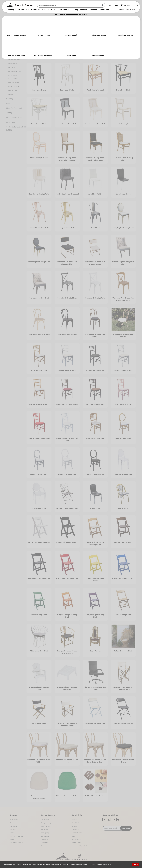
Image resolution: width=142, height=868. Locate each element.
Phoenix (44, 846)
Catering (10, 99)
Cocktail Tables (13, 79)
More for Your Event (16, 836)
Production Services (14, 118)
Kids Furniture (13, 90)
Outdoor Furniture (14, 83)
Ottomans (11, 67)
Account (74, 826)
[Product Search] (69, 5)
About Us (75, 820)
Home (8, 16)
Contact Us (75, 830)
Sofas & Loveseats (14, 60)
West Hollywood (46, 826)
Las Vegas (44, 843)
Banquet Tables (13, 48)
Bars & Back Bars (14, 56)
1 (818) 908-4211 (130, 10)
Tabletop (10, 35)
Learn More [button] (107, 864)
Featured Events (77, 833)
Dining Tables (13, 75)
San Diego (44, 830)
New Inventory (12, 122)
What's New (14, 820)
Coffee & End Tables (15, 71)
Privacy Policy (76, 843)
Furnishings (15, 16)
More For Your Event (14, 108)
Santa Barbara (46, 836)
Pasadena (44, 839)
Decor (9, 103)
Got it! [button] (136, 864)
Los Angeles (45, 820)
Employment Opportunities (80, 846)
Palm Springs (45, 833)
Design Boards (76, 839)
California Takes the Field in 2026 (16, 129)
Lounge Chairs (13, 64)
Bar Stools (11, 52)
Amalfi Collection (14, 87)
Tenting (9, 113)
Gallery (74, 836)
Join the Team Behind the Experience (123, 19)
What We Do (76, 823)
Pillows (10, 94)
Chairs (22, 16)
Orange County (46, 823)
